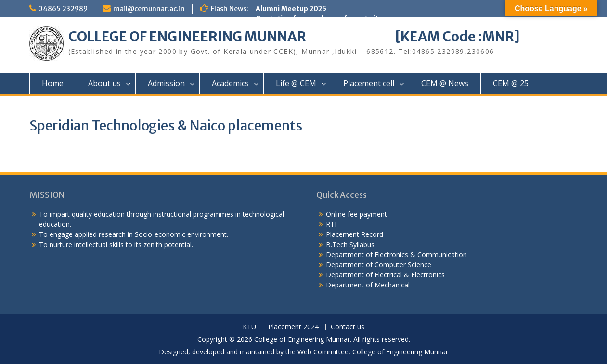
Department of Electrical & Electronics (385, 275)
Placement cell (369, 83)
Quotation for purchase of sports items (324, 19)
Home (53, 83)
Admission (166, 83)
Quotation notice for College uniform (320, 59)
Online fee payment (356, 214)
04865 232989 (63, 9)
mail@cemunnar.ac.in (149, 9)
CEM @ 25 (511, 83)
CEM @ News (445, 83)
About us (104, 83)
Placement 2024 (293, 327)
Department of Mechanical (368, 285)
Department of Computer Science (379, 265)
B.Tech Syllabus (350, 244)
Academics (230, 83)
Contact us (348, 327)
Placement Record (355, 234)
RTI (331, 224)
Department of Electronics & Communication (397, 254)
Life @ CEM (296, 83)
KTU (249, 327)
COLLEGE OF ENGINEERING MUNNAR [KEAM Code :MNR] (294, 37)
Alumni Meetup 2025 (291, 9)
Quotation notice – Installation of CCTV (324, 69)
